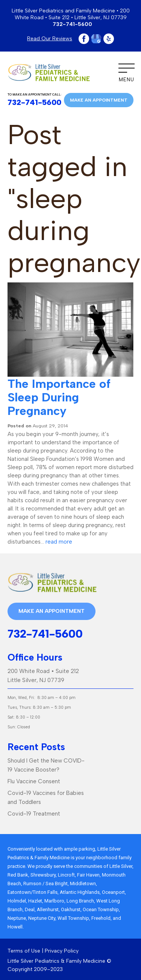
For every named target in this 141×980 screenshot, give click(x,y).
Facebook (84, 39)
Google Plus (96, 39)
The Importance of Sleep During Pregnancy (59, 397)
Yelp (109, 39)
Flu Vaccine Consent (34, 781)
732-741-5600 (72, 24)
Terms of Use (24, 951)
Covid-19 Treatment (34, 814)
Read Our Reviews (50, 39)
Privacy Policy (62, 951)
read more (59, 542)
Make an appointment (99, 100)
